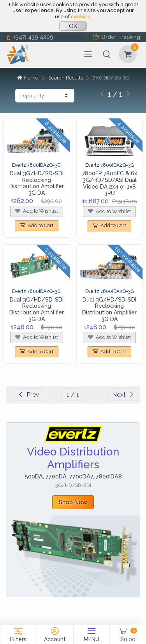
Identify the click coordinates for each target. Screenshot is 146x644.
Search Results (66, 78)
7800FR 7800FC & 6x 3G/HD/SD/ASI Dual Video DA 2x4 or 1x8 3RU (110, 183)
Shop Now (73, 502)
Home (28, 78)
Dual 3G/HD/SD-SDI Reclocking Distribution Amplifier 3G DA (37, 183)
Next (123, 395)
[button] (107, 54)
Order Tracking (116, 37)
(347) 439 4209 (30, 37)
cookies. (81, 17)
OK (73, 26)
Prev (28, 395)
